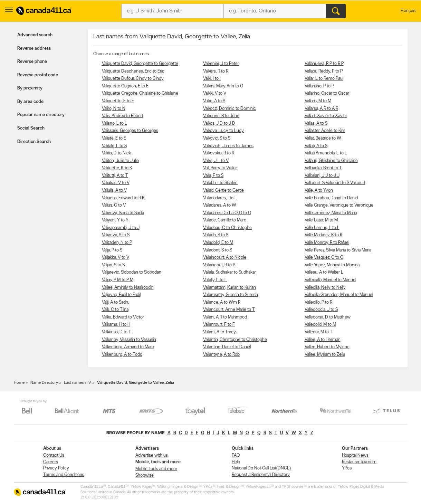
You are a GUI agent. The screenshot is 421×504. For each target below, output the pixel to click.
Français (408, 11)
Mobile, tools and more (156, 469)
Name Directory (44, 383)
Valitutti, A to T (115, 176)
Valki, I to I (212, 79)
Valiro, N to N (114, 109)
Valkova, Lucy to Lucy (223, 131)
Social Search (31, 128)
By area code (30, 102)
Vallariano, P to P (319, 86)
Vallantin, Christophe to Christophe (235, 340)
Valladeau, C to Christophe (227, 228)
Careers (51, 462)
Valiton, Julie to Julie (120, 161)
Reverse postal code (38, 75)
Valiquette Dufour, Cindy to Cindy (133, 79)
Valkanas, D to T (117, 332)
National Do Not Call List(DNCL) (261, 468)
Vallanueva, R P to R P (324, 64)
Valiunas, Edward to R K (123, 198)
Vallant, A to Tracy (219, 332)
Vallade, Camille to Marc (225, 220)
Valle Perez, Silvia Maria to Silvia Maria (338, 250)
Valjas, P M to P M (118, 280)
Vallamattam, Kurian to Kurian (229, 288)
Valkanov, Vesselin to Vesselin (129, 340)
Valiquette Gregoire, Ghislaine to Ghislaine (140, 93)
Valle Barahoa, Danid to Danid (331, 198)
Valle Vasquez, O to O (324, 258)
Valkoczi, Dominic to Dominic (229, 109)
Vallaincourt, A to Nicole (225, 258)
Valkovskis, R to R (219, 153)
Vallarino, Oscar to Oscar (327, 93)
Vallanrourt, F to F (219, 325)
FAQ (236, 455)
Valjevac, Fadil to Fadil (121, 295)
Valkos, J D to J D (219, 123)
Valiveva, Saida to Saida (123, 213)
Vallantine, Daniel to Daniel (227, 347)
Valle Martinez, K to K (324, 235)
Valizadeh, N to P (117, 243)
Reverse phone (32, 62)
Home (19, 383)
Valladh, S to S (216, 235)
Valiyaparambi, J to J (121, 228)
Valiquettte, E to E (118, 101)
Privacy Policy (56, 468)
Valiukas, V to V (116, 183)
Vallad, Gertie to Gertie (223, 191)
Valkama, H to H (116, 325)
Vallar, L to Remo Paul (324, 79)
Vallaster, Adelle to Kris (325, 131)
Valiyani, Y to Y (115, 220)
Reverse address (34, 49)
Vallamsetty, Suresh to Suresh (231, 295)
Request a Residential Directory (261, 475)
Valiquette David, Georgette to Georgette (140, 64)
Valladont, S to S (218, 250)
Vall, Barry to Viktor (220, 168)
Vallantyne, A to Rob (221, 355)
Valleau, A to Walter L (324, 272)
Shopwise (145, 476)
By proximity (30, 88)
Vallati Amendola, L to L (326, 153)
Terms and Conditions (64, 475)
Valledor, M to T (319, 332)
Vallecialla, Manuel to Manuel (330, 280)
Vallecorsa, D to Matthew (328, 317)
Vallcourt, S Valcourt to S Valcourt (335, 183)
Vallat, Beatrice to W (323, 138)
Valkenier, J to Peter (221, 64)
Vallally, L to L (215, 280)
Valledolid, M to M (320, 325)
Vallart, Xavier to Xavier (326, 116)
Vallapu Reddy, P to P (324, 71)
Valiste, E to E (114, 138)
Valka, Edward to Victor (123, 317)
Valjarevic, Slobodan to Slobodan (132, 272)
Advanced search (35, 35)
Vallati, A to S (316, 146)
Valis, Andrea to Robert (123, 116)
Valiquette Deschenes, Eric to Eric (133, 71)
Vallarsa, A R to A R (321, 109)
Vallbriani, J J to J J (322, 176)
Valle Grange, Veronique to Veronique (339, 205)
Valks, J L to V (216, 161)
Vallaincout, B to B (219, 265)
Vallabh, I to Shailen (220, 183)
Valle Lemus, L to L (322, 228)
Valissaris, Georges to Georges (130, 131)
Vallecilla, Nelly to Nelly (325, 288)
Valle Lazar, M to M (321, 220)
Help (236, 462)
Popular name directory (41, 115)
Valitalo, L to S (114, 146)
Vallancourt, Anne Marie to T (229, 310)
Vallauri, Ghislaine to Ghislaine (331, 161)
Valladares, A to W (220, 205)
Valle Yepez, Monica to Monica (332, 265)
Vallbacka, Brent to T (323, 168)
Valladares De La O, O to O (227, 213)
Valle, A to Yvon (319, 191)
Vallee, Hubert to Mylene (327, 347)
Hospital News (355, 455)
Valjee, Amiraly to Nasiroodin (128, 288)
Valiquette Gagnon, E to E (125, 86)
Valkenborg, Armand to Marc (128, 347)
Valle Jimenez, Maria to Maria (331, 213)
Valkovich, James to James (228, 146)
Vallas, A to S (316, 123)
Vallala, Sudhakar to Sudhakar (229, 272)
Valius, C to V (114, 205)
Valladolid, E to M (218, 243)
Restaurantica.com (359, 462)
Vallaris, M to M (318, 101)
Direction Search (34, 142)
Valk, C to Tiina (115, 310)
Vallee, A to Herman (323, 340)
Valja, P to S (112, 250)
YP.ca (347, 468)
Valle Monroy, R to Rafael (327, 243)
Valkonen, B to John (221, 116)
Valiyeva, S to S (116, 235)
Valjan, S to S (113, 265)
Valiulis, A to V (114, 191)
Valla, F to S (213, 176)
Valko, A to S (214, 101)
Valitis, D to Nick (116, 153)
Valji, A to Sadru (116, 302)
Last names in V (78, 383)
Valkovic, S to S (217, 138)
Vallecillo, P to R (318, 302)
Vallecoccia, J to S (321, 310)
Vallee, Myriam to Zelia (325, 355)
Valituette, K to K (117, 168)
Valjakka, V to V (116, 258)
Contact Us (54, 455)
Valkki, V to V (215, 93)
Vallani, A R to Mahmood (225, 317)
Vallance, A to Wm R (222, 302)
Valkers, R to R (216, 71)
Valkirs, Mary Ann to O (223, 86)
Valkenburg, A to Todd (122, 355)
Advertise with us (152, 455)
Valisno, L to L (114, 123)
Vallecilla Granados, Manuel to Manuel (339, 295)
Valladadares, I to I (219, 198)
